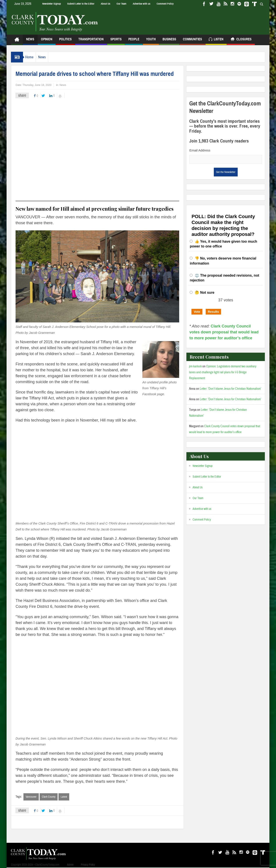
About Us (105, 4)
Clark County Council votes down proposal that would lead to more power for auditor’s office (224, 332)
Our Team (121, 4)
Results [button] (213, 312)
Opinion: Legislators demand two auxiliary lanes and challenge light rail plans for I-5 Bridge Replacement (223, 372)
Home (32, 57)
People (134, 41)
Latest (64, 797)
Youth (151, 41)
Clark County (49, 797)
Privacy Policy (88, 865)
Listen (216, 40)
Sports (116, 41)
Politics (65, 41)
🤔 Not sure (204, 293)
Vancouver (31, 797)
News (30, 41)
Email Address (200, 150)
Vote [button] (197, 312)
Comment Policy (165, 4)
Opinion (47, 41)
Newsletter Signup (52, 4)
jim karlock (195, 366)
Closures (241, 40)
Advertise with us (142, 4)
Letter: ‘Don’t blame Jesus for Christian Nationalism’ (231, 389)
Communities (192, 41)
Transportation (91, 41)
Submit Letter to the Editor (81, 4)
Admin (70, 865)
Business (169, 41)
